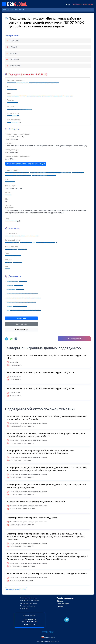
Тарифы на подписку (66, 598)
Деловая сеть (24, 609)
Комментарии (15, 66)
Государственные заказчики (29, 601)
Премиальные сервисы (28, 606)
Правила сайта (63, 604)
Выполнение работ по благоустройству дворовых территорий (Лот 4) (40, 372)
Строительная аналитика (28, 603)
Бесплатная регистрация (83, 4)
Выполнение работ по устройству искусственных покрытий (36, 502)
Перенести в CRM (74, 339)
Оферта (60, 601)
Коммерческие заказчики (28, 598)
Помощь (60, 607)
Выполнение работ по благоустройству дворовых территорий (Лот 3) (40, 388)
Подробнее (21, 318)
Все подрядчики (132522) (16, 589)
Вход (68, 4)
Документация (21, 324)
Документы (14, 60)
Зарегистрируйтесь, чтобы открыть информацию (26, 164)
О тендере (13, 47)
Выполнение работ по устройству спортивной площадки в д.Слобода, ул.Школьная (47, 573)
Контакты (13, 53)
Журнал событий (21, 330)
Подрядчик (14, 41)
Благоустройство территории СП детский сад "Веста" (32, 518)
